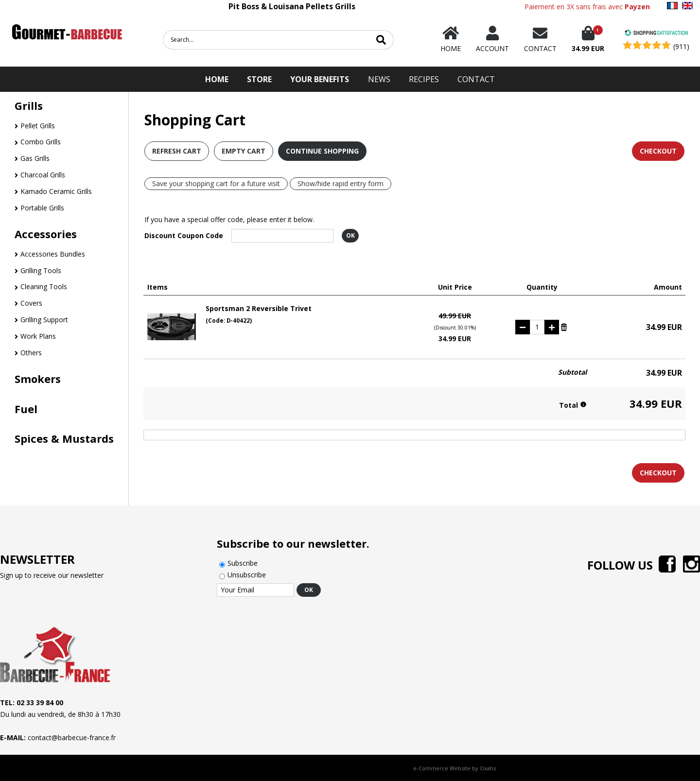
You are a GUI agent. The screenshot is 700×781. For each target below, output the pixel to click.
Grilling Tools (41, 270)
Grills (29, 105)
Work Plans (38, 336)
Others (31, 353)
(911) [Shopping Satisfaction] (681, 46)
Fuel (26, 409)
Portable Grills (42, 208)
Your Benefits (320, 79)
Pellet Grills (38, 126)
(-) (523, 327)
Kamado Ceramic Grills (56, 191)
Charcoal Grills (43, 175)
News (379, 79)
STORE (259, 79)
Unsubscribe (247, 575)
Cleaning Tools (44, 286)
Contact (476, 79)
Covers (31, 303)
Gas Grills (35, 158)
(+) (552, 327)
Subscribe (243, 563)
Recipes (424, 79)
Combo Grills (41, 142)
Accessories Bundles (53, 254)
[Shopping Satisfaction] (656, 34)
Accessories (46, 234)
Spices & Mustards (64, 438)
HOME (217, 79)
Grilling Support (44, 320)
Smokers (38, 379)
